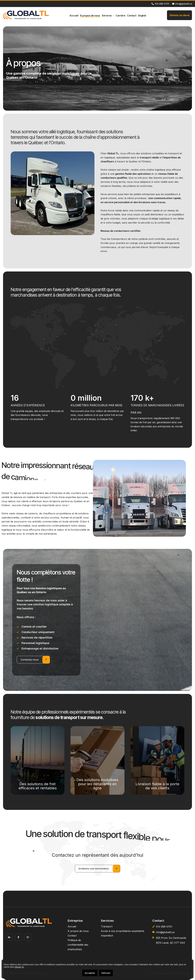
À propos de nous (90, 16)
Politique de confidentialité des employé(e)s (78, 945)
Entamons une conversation (94, 869)
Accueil (74, 16)
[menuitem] (142, 16)
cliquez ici (19, 967)
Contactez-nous (30, 660)
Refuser (106, 973)
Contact (132, 16)
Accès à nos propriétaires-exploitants (123, 931)
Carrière (120, 16)
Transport (107, 926)
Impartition (107, 936)
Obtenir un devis (179, 15)
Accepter (90, 973)
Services (107, 16)
